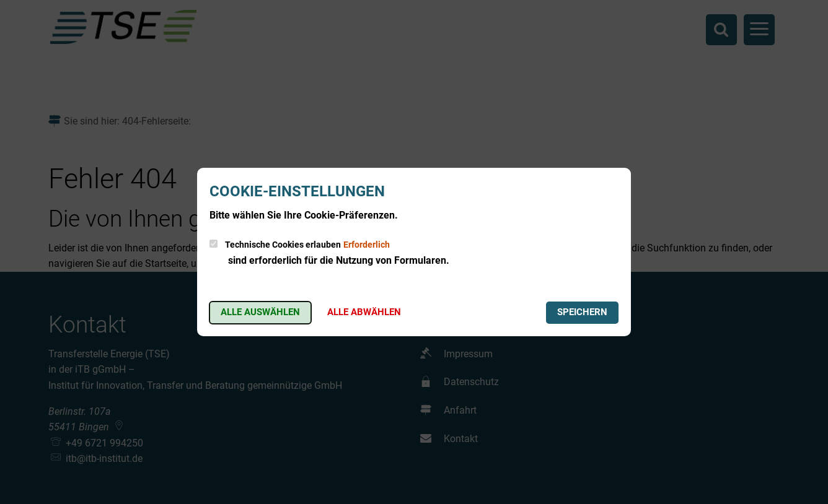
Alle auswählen (260, 312)
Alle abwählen (364, 312)
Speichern (582, 312)
